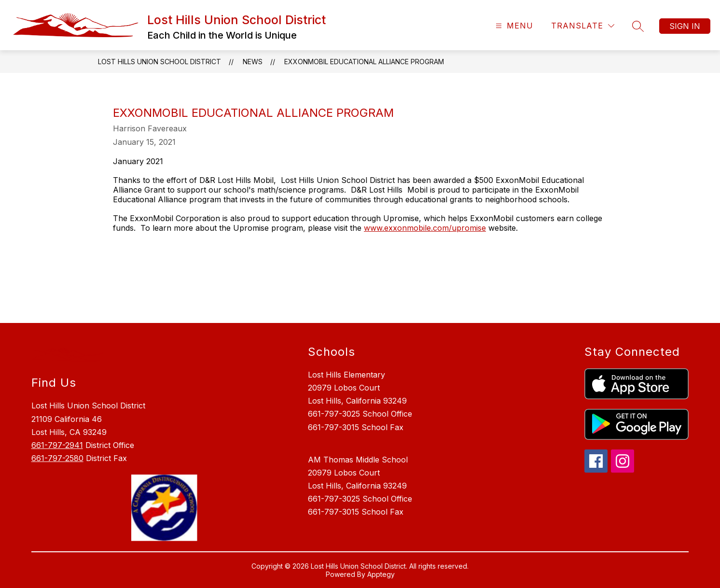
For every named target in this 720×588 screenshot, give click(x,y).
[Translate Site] (583, 26)
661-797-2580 (57, 458)
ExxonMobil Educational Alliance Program (364, 62)
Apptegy (381, 574)
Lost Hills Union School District (159, 62)
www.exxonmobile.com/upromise (425, 228)
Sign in (685, 26)
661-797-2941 (57, 445)
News (253, 62)
